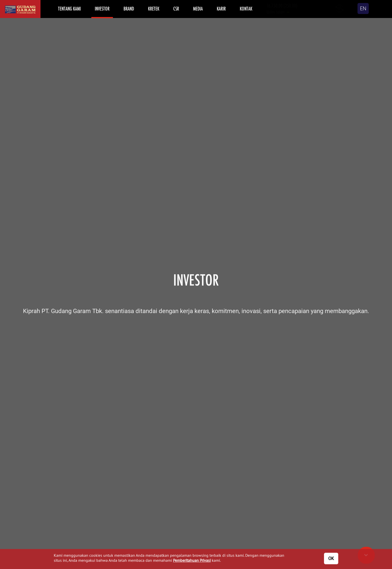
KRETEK (154, 8)
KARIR (221, 8)
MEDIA (198, 8)
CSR (176, 8)
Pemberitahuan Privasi (192, 560)
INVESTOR (102, 8)
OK (331, 558)
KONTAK (246, 8)
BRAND (129, 8)
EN (363, 8)
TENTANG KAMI (69, 8)
